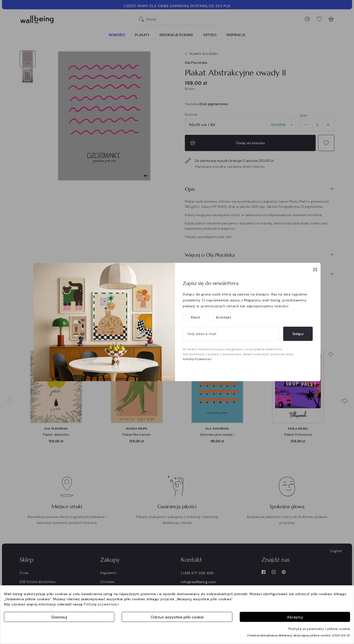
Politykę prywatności (101, 604)
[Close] (315, 269)
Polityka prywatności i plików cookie (319, 629)
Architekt (224, 317)
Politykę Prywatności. (198, 359)
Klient (195, 317)
